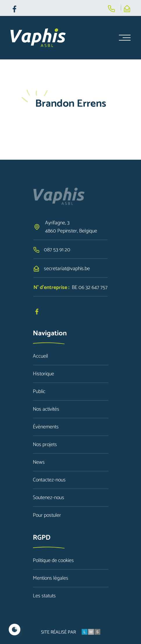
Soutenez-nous (49, 498)
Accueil (40, 356)
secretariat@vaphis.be (67, 269)
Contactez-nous (49, 480)
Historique (43, 374)
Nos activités (46, 409)
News (39, 462)
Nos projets (45, 445)
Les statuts (44, 596)
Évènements (46, 427)
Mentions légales (51, 578)
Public (39, 392)
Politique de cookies (53, 561)
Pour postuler (47, 515)
